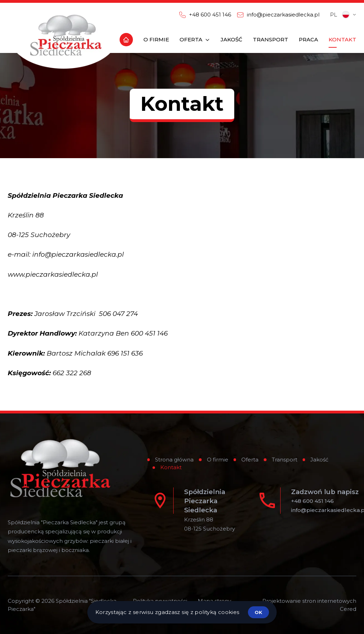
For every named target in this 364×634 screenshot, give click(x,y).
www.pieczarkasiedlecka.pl (53, 274)
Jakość (319, 460)
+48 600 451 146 (312, 501)
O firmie (218, 460)
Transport (285, 460)
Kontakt (171, 467)
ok (258, 612)
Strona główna (174, 460)
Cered (348, 609)
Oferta (250, 460)
